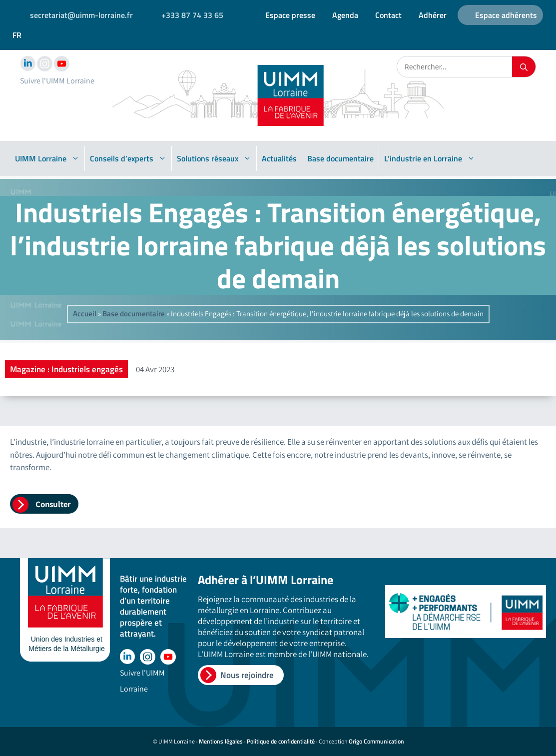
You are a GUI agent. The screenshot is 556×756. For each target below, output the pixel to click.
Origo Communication (376, 741)
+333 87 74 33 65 (192, 15)
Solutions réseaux (214, 158)
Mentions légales (221, 741)
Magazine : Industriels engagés (66, 369)
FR (17, 35)
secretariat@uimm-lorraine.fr (81, 15)
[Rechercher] (524, 67)
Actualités (279, 158)
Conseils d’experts (128, 158)
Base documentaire (340, 158)
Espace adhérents (506, 15)
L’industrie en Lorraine (430, 158)
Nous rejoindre (247, 675)
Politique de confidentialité (281, 741)
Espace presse (290, 15)
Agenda (345, 15)
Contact (388, 15)
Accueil (85, 314)
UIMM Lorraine (47, 158)
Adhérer (433, 15)
